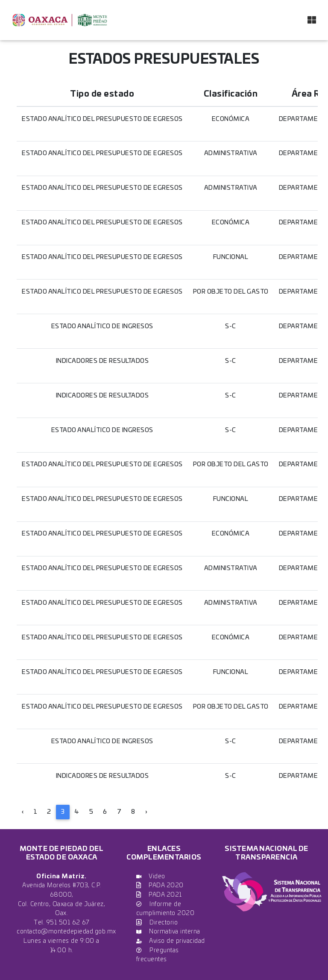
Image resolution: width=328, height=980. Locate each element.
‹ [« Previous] (23, 812)
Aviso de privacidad (171, 941)
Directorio (157, 923)
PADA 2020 (160, 885)
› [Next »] (146, 812)
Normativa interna (168, 931)
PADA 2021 (159, 895)
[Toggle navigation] (312, 20)
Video (151, 876)
